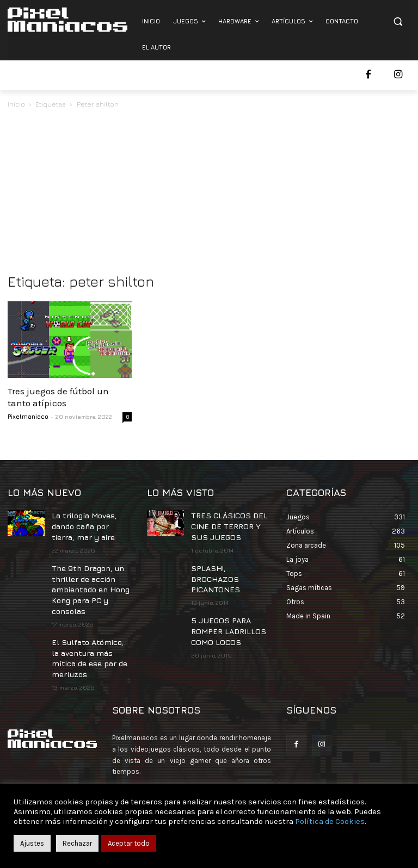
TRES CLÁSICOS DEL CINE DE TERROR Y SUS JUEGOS (228, 523)
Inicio (16, 104)
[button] (398, 21)
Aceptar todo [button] (129, 843)
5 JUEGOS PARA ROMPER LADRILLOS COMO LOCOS (222, 609)
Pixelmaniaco (28, 416)
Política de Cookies (330, 821)
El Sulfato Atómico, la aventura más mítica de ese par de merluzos (88, 641)
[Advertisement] (209, 192)
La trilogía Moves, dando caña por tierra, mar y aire (90, 523)
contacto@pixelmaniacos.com (207, 775)
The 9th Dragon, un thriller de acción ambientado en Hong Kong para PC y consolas (88, 580)
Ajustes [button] (32, 843)
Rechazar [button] (77, 843)
